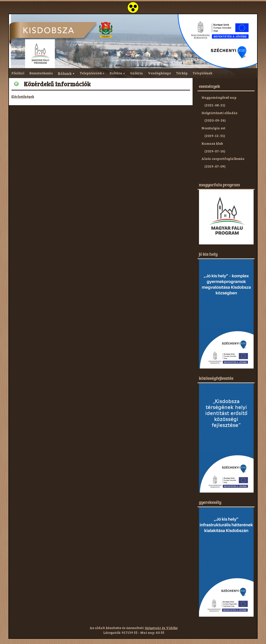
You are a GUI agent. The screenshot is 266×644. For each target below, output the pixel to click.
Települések (202, 73)
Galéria (136, 73)
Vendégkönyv (159, 73)
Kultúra (116, 73)
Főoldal (18, 73)
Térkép (182, 73)
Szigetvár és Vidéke (161, 628)
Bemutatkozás (41, 73)
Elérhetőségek (23, 96)
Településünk (91, 73)
